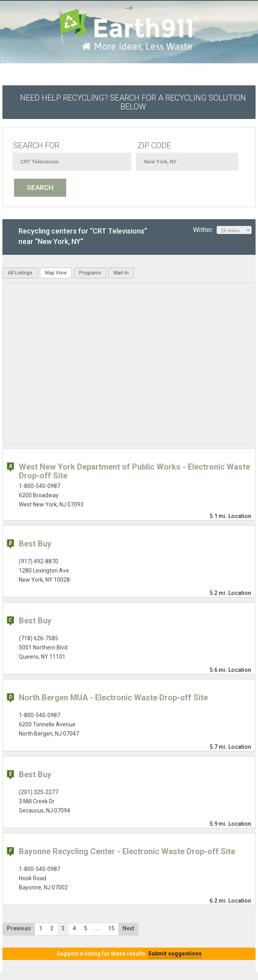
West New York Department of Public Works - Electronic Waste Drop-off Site (134, 471)
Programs (90, 273)
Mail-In (121, 273)
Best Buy (35, 544)
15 (111, 928)
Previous (19, 928)
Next (128, 928)
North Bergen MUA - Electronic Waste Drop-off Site (113, 698)
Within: (222, 230)
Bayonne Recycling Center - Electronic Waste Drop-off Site (127, 851)
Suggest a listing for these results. (129, 954)
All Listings (20, 273)
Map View (56, 273)
